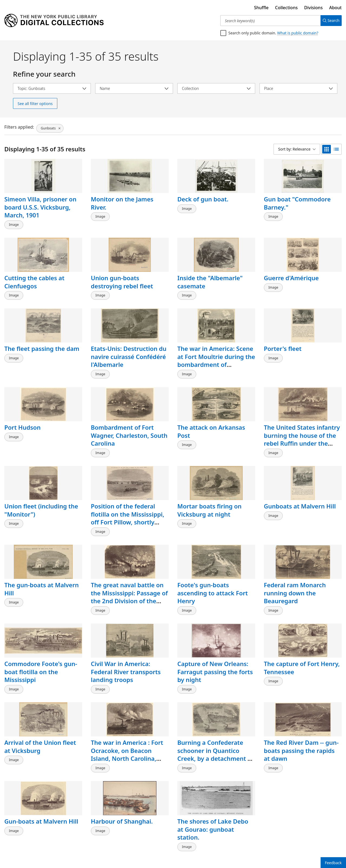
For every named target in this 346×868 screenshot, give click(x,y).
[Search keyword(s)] (268, 21)
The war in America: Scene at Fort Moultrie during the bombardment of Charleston (216, 355)
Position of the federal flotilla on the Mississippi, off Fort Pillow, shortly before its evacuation (128, 507)
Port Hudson (22, 419)
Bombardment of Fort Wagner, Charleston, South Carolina (129, 427)
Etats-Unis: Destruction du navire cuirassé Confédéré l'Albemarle (129, 351)
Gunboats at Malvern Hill (300, 495)
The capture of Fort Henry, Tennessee (302, 651)
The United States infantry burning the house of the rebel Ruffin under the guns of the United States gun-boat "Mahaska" (302, 435)
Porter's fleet (283, 343)
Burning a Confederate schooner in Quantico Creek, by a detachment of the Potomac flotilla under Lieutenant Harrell (215, 740)
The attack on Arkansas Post (211, 423)
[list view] (336, 149)
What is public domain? (298, 33)
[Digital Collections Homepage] (54, 21)
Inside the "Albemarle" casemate (210, 279)
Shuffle (261, 8)
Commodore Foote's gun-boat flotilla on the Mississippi (41, 655)
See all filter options (35, 104)
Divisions (313, 8)
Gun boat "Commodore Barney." (297, 203)
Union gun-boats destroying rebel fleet (122, 279)
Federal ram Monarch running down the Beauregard (295, 579)
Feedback (333, 863)
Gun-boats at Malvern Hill (41, 800)
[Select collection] (216, 88)
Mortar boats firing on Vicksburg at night (209, 499)
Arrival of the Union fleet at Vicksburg (40, 727)
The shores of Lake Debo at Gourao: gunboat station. (213, 807)
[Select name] (134, 88)
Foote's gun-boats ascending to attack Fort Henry (213, 579)
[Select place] (298, 88)
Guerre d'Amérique (291, 275)
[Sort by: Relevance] (297, 149)
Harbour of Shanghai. (122, 800)
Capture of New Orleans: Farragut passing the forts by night (215, 655)
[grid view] (327, 149)
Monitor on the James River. (122, 203)
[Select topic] (52, 88)
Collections (287, 8)
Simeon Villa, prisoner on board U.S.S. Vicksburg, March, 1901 (40, 207)
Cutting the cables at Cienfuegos (34, 279)
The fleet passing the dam (42, 343)
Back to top (18, 847)
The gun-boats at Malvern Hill (41, 575)
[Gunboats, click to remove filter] (50, 127)
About (335, 8)
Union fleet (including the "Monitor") (41, 499)
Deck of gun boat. (203, 199)
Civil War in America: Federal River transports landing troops (126, 655)
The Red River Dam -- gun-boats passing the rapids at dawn (301, 731)
